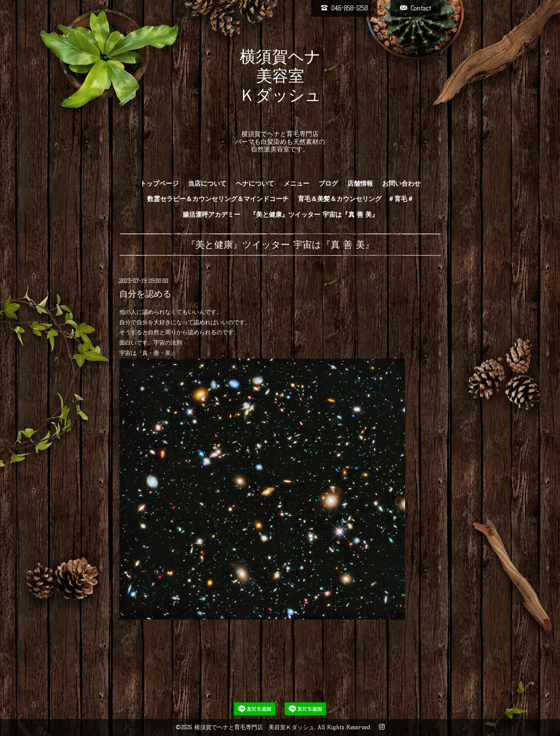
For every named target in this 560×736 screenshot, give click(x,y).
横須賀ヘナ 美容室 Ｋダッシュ (280, 85)
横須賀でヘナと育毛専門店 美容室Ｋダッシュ (254, 727)
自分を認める (146, 294)
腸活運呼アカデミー (211, 215)
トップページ (159, 184)
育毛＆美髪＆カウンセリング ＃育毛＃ (356, 199)
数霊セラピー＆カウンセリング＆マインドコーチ (218, 199)
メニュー (296, 184)
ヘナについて (255, 184)
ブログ (328, 184)
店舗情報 (360, 184)
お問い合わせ (401, 184)
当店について (207, 184)
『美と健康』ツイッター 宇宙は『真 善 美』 (314, 215)
